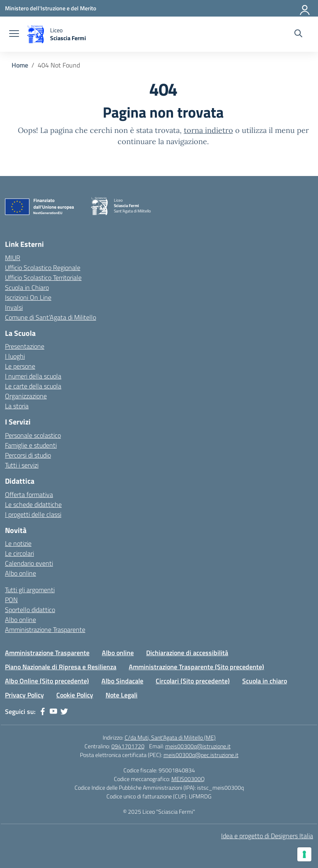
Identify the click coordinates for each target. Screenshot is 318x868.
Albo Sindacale (122, 681)
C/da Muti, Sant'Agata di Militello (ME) (170, 737)
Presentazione (25, 346)
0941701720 (128, 746)
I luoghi (15, 356)
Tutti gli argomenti (30, 590)
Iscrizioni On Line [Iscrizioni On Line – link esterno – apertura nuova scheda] (28, 297)
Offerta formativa (29, 494)
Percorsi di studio (28, 455)
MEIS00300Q (188, 779)
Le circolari (19, 553)
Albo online (20, 573)
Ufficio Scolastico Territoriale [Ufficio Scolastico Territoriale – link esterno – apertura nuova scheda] (43, 277)
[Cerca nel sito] (298, 34)
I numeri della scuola (33, 376)
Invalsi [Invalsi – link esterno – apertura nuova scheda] (14, 307)
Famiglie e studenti (31, 445)
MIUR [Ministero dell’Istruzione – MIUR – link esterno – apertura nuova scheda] (13, 258)
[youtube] (53, 711)
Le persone (20, 366)
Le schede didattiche (33, 504)
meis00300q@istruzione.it (198, 746)
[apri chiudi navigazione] (14, 34)
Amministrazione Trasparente (45, 629)
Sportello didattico (30, 610)
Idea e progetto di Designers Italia (267, 836)
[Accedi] (305, 8)
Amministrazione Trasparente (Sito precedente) (196, 667)
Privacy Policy (24, 695)
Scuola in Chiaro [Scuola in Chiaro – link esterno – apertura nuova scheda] (27, 287)
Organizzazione (26, 396)
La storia (17, 406)
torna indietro (208, 130)
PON (11, 600)
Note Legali (122, 695)
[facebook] (43, 711)
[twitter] (64, 711)
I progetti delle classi (33, 514)
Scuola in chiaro (265, 681)
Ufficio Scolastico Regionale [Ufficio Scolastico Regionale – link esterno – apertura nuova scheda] (43, 268)
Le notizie (18, 543)
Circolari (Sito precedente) (193, 681)
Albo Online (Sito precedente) (47, 681)
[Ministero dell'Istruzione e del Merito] (51, 8)
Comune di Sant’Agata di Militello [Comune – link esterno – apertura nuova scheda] (51, 317)
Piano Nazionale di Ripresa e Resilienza (61, 667)
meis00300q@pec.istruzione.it (201, 755)
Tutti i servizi (22, 465)
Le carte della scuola (33, 386)
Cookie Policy (75, 695)
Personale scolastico (33, 435)
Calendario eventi (29, 563)
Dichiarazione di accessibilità (187, 653)
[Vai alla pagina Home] (20, 65)
